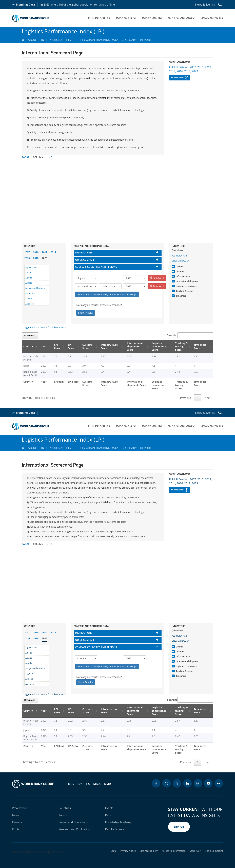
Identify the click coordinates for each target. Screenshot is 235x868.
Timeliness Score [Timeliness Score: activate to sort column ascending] (201, 346)
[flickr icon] (219, 783)
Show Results (86, 313)
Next (208, 398)
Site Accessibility (149, 851)
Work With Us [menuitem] (212, 18)
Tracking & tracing (184, 291)
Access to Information (174, 851)
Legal (113, 851)
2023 (45, 258)
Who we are (19, 808)
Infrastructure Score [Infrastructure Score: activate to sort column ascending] (107, 346)
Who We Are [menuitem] (126, 18)
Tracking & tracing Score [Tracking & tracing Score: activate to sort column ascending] (180, 346)
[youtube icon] (208, 783)
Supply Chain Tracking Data (96, 40)
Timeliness (181, 296)
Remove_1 (157, 286)
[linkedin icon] (187, 783)
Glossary (129, 40)
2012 (45, 252)
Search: (190, 335)
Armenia (29, 299)
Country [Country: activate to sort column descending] (28, 346)
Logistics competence (186, 286)
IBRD (71, 784)
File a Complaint (214, 851)
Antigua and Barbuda (35, 288)
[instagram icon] (198, 783)
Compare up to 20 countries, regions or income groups (107, 294)
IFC (88, 784)
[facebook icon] (156, 783)
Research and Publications (75, 829)
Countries (65, 808)
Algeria (29, 278)
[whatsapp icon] (167, 783)
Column (38, 157)
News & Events (205, 5)
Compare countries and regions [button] (96, 267)
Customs (180, 272)
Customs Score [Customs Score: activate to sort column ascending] (86, 346)
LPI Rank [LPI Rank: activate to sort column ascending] (57, 346)
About (33, 40)
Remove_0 (157, 278)
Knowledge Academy (118, 822)
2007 (27, 252)
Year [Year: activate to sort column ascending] (45, 346)
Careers (17, 822)
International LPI (56, 40)
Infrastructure (182, 276)
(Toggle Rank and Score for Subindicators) (44, 327)
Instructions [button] (84, 253)
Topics (63, 815)
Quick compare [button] (85, 260)
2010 (36, 252)
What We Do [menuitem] (152, 18)
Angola (29, 283)
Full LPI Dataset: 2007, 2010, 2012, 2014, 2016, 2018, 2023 (191, 69)
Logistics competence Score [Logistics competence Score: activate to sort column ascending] (157, 346)
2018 (36, 258)
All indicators (180, 256)
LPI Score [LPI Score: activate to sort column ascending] (70, 346)
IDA (80, 784)
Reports (147, 40)
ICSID (107, 784)
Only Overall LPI (181, 261)
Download (180, 78)
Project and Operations (73, 822)
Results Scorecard (116, 829)
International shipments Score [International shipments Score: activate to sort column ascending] (133, 346)
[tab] (118, 253)
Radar (26, 157)
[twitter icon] (177, 783)
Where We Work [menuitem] (181, 18)
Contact (17, 829)
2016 (27, 258)
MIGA (97, 784)
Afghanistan (31, 267)
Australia (30, 304)
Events (109, 808)
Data (108, 815)
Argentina (30, 293)
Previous (185, 398)
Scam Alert (195, 851)
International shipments (187, 281)
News (16, 815)
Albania (29, 273)
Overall (179, 267)
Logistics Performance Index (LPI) (63, 31)
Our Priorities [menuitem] (99, 18)
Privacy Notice (128, 851)
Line (49, 157)
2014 (53, 252)
